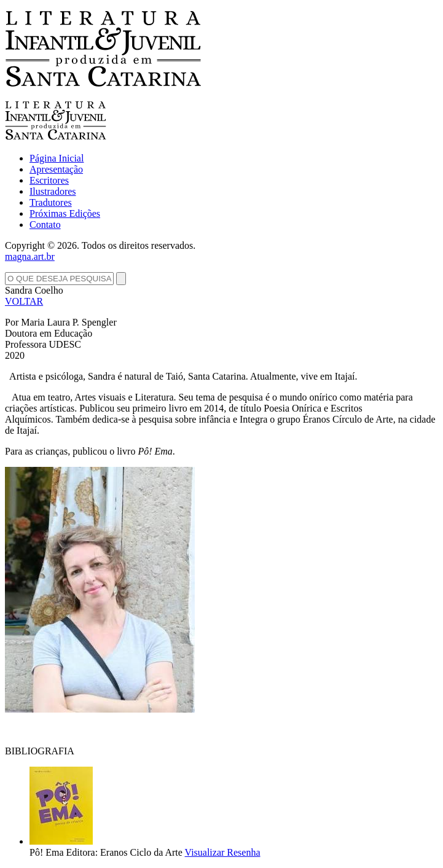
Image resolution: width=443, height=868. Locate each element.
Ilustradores (53, 191)
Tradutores (51, 202)
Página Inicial (57, 158)
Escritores (49, 180)
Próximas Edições (65, 213)
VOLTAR (24, 301)
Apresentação (56, 169)
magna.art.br (30, 256)
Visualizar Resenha (223, 852)
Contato (45, 225)
